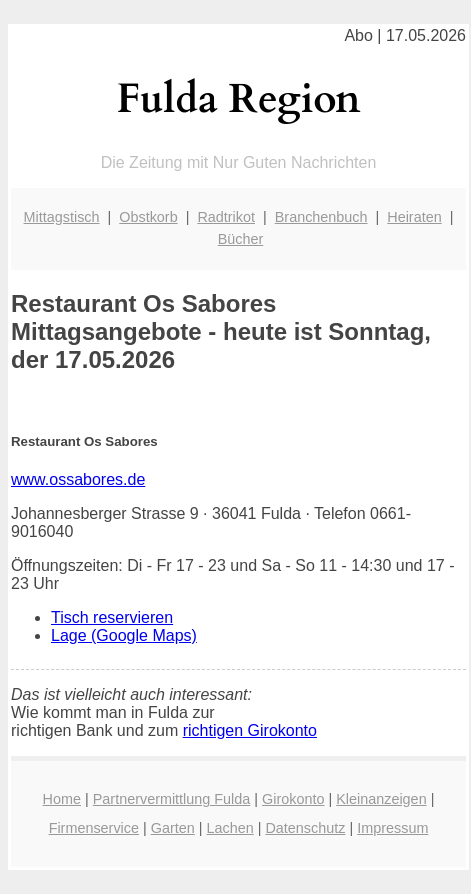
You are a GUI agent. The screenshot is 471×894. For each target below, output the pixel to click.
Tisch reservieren (112, 617)
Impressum (392, 828)
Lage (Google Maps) (124, 635)
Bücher (241, 239)
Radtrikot (226, 217)
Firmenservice (94, 828)
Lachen (229, 828)
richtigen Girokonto (250, 730)
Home (62, 799)
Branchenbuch (321, 217)
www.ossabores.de (78, 479)
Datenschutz (305, 828)
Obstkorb (148, 217)
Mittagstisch (62, 217)
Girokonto (293, 799)
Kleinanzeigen (381, 799)
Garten (173, 828)
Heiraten (414, 217)
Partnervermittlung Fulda (172, 799)
